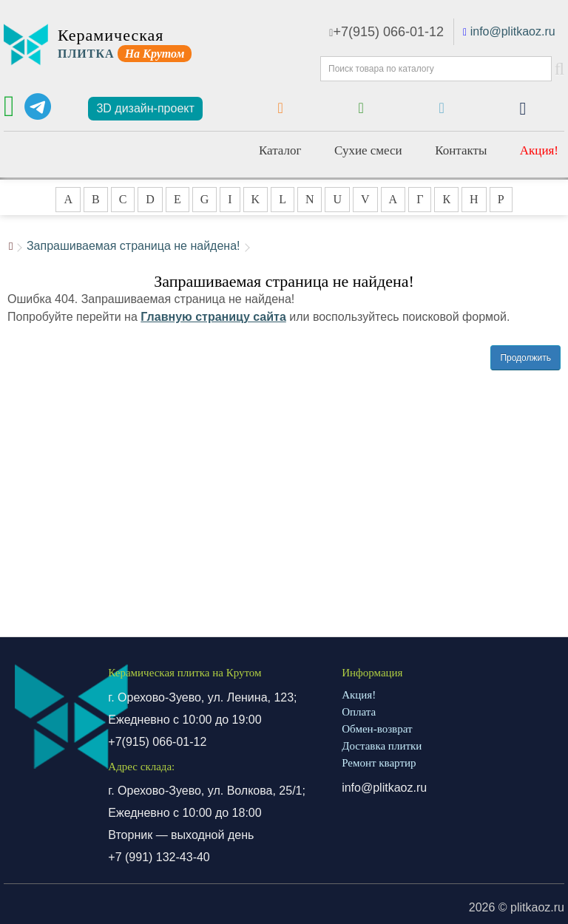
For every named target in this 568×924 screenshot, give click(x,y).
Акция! (539, 150)
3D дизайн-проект (145, 108)
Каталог (280, 150)
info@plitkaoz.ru (513, 31)
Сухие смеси (368, 150)
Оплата (359, 712)
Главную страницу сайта (213, 317)
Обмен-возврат (377, 729)
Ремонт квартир (379, 763)
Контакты (461, 150)
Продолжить (525, 358)
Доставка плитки (382, 746)
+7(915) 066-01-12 (386, 32)
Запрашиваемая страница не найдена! (133, 246)
